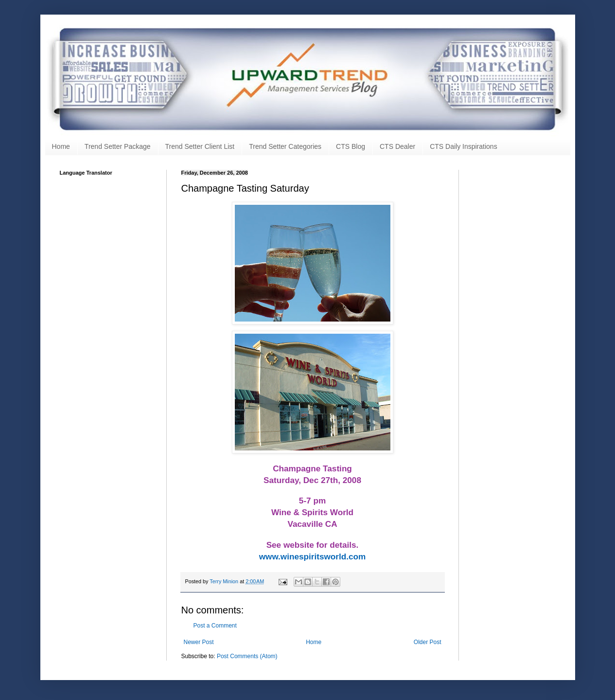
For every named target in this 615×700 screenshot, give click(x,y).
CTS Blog (351, 146)
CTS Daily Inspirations (464, 146)
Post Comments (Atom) (247, 656)
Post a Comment (215, 626)
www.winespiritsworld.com (313, 556)
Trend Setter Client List (200, 146)
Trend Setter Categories (285, 146)
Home (61, 146)
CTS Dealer (397, 146)
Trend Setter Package (118, 146)
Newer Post (199, 642)
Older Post (428, 642)
